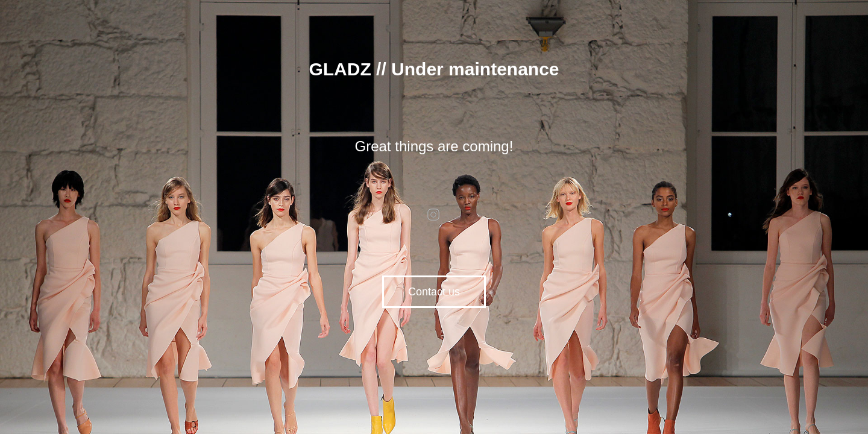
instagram (434, 215)
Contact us (434, 292)
